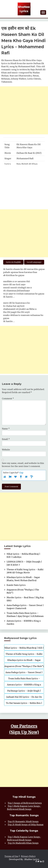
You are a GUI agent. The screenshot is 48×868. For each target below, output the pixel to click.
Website (6, 450)
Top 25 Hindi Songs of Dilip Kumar (26, 825)
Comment (8, 398)
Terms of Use (11, 856)
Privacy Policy (28, 856)
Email (6, 439)
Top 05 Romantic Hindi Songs (23, 821)
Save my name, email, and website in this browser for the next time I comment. (23, 465)
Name (6, 429)
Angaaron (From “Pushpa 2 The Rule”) (24, 666)
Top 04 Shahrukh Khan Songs (23, 843)
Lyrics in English (13, 262)
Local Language (34, 262)
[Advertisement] (24, 110)
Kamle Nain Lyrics (16, 585)
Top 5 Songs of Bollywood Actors (25, 803)
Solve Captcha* (13, 473)
